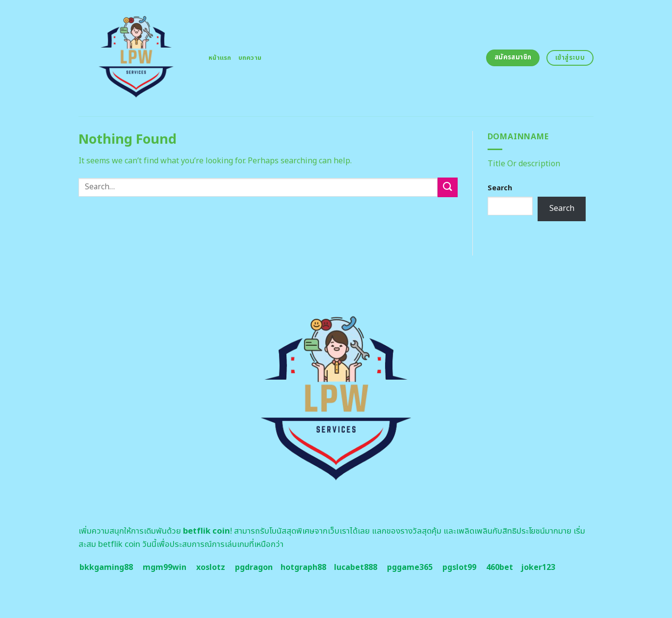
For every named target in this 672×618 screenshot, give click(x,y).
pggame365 (410, 567)
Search (500, 188)
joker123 (538, 567)
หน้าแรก (220, 58)
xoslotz (211, 567)
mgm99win (165, 567)
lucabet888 (356, 567)
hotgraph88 (303, 567)
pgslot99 (459, 567)
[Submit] (447, 187)
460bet (500, 567)
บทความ (250, 58)
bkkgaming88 (106, 567)
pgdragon (254, 567)
